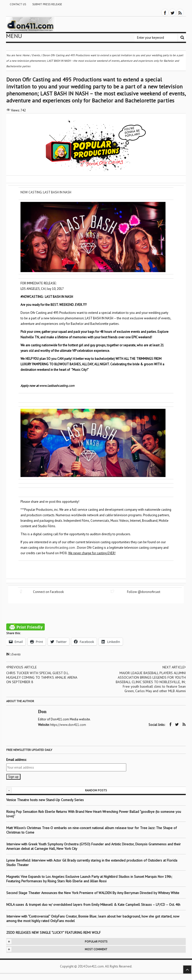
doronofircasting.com (60, 548)
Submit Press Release (47, 4)
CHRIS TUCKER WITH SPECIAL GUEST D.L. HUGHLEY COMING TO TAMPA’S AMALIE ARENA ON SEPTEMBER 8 (42, 677)
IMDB (63, 553)
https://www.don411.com (68, 725)
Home (26, 55)
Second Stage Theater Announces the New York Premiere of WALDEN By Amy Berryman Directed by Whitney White (93, 893)
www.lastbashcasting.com (57, 386)
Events (16, 654)
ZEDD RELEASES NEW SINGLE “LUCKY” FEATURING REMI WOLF (53, 933)
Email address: (16, 760)
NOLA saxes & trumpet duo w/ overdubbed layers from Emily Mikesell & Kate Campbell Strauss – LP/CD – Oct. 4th (93, 905)
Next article (174, 667)
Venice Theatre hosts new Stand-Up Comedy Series (45, 800)
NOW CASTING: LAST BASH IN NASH (46, 192)
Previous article (21, 667)
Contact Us (18, 4)
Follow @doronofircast (144, 592)
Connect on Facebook (48, 592)
